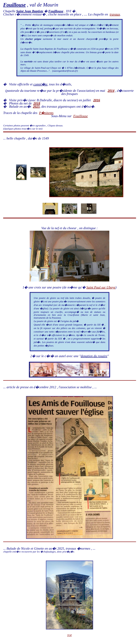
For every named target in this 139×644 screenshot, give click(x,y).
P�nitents (46, 113)
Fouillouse (81, 116)
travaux (115, 14)
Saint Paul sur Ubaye (101, 287)
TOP (70, 635)
